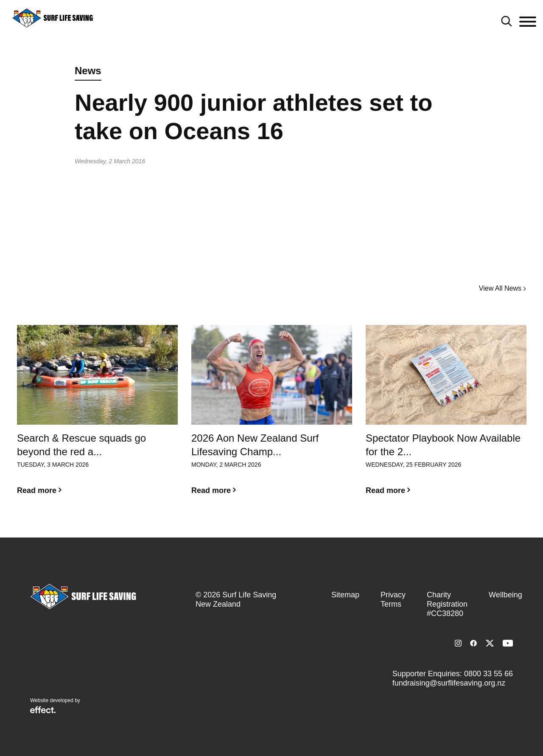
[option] (97, 417)
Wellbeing (505, 595)
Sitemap (345, 595)
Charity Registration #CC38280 (447, 604)
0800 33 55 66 (488, 674)
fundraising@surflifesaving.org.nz (449, 683)
